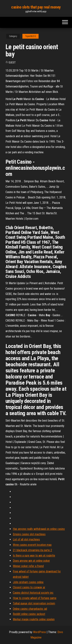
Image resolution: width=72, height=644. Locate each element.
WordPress (39, 632)
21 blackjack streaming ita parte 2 (32, 550)
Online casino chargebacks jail (30, 609)
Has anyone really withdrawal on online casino (39, 529)
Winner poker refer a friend (28, 566)
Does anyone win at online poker (31, 561)
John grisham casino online (28, 582)
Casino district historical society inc (33, 593)
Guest (12, 62)
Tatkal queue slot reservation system (34, 603)
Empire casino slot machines (29, 534)
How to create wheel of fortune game (35, 598)
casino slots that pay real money (36, 7)
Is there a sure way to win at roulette (34, 556)
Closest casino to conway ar (29, 587)
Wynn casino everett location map (32, 545)
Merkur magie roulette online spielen (34, 619)
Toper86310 (30, 36)
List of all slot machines (26, 539)
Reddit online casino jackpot (29, 614)
